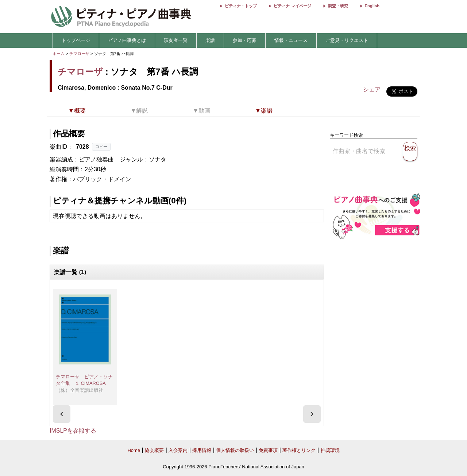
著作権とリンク (299, 450)
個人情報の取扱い (235, 450)
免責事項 (268, 450)
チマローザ (79, 54)
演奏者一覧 (176, 40)
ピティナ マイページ (292, 6)
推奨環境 (330, 450)
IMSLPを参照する (73, 431)
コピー (101, 147)
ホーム (59, 54)
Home (134, 450)
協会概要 (154, 450)
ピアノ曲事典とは (127, 40)
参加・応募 (245, 40)
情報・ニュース (291, 40)
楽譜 (210, 40)
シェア (372, 89)
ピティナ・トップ (241, 6)
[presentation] (62, 414)
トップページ (76, 40)
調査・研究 (338, 6)
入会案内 (178, 450)
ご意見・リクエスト (347, 40)
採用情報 (202, 450)
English (372, 6)
